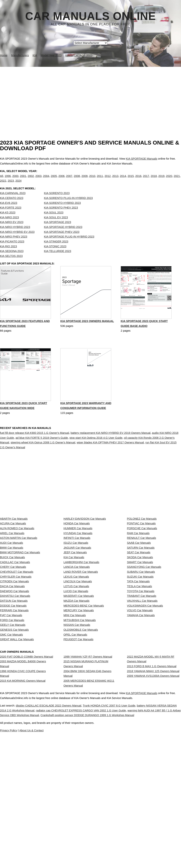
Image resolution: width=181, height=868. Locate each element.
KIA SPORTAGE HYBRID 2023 (63, 235)
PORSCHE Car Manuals (142, 569)
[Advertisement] (90, 95)
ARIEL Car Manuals (12, 577)
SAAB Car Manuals (139, 594)
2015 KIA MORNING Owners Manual (23, 819)
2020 (169, 180)
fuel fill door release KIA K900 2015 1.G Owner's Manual (35, 450)
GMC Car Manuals (11, 752)
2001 (23, 180)
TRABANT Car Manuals (142, 685)
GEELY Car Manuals (13, 735)
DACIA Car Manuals (12, 669)
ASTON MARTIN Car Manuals (19, 585)
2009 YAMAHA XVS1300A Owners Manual (153, 814)
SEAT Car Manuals (139, 610)
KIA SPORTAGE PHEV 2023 (62, 240)
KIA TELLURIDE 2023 (58, 259)
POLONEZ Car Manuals (142, 552)
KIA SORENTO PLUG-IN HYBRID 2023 (68, 206)
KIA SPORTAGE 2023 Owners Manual (87, 338)
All (2, 180)
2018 (154, 180)
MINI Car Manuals (75, 719)
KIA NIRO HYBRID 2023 (15, 235)
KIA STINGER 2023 (56, 249)
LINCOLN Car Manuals (78, 660)
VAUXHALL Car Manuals (142, 694)
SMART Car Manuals (140, 627)
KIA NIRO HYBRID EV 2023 (17, 240)
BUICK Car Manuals (12, 619)
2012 (108, 180)
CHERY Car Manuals (13, 635)
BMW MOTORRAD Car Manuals (20, 610)
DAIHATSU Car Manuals (15, 685)
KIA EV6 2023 (9, 211)
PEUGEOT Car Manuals (79, 760)
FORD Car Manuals (12, 727)
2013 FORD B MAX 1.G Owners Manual (152, 797)
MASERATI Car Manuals (79, 685)
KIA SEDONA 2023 (12, 259)
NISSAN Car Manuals (77, 735)
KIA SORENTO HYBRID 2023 (62, 211)
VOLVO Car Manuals (140, 710)
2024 (19, 185)
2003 (39, 180)
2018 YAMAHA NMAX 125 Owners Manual (153, 806)
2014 (123, 180)
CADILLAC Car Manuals (15, 627)
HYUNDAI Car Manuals (78, 577)
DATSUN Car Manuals (14, 694)
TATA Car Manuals (138, 660)
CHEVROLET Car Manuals (17, 644)
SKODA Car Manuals (140, 619)
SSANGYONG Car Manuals (144, 635)
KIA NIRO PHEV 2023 (14, 244)
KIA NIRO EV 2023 (12, 230)
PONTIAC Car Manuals (141, 560)
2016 (138, 180)
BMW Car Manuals (12, 602)
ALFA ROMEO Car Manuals (17, 569)
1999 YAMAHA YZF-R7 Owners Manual (88, 784)
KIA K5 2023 (8, 220)
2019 (161, 180)
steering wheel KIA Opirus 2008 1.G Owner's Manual (43, 459)
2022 (3, 185)
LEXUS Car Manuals (76, 652)
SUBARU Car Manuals (141, 644)
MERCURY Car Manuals (79, 710)
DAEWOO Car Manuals (15, 677)
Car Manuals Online (91, 16)
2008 (77, 180)
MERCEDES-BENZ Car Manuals (84, 702)
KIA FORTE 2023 (11, 215)
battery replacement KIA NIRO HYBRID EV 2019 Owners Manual (110, 450)
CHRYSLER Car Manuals (16, 652)
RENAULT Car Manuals (141, 585)
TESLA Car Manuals (139, 669)
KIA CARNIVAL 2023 (13, 201)
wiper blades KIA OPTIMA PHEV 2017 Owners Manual (110, 459)
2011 (100, 180)
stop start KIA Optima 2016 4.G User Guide (96, 455)
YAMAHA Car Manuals (141, 719)
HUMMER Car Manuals (78, 569)
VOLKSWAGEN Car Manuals (145, 702)
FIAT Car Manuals (11, 719)
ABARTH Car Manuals (14, 552)
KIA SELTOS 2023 (11, 264)
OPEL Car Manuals (75, 752)
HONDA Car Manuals (77, 560)
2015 (131, 180)
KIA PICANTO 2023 (12, 249)
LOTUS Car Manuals (76, 669)
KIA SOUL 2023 (54, 220)
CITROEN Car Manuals (14, 660)
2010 (92, 180)
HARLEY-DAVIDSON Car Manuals (85, 552)
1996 (8, 180)
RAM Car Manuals (138, 577)
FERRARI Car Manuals (14, 710)
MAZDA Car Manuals (77, 694)
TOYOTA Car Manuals (141, 677)
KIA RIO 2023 (8, 254)
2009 (85, 180)
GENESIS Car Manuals (14, 744)
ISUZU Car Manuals (76, 594)
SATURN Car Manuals (141, 602)
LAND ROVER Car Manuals (81, 644)
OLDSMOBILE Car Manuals (81, 744)
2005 (54, 180)
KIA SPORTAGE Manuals (142, 159)
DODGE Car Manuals (13, 702)
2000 (15, 180)
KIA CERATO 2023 (12, 206)
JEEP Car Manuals (75, 610)
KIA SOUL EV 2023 (56, 225)
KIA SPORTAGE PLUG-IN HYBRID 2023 (69, 244)
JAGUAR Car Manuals (77, 602)
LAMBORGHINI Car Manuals (81, 627)
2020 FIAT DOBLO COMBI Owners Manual (26, 784)
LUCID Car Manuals (76, 677)
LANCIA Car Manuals (77, 635)
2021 (177, 180)
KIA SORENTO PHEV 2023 (61, 215)
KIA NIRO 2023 (9, 225)
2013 (115, 180)
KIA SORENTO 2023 (57, 201)
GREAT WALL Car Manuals (17, 760)
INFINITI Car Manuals (77, 585)
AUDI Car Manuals (12, 594)
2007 (69, 180)
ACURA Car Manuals (13, 560)
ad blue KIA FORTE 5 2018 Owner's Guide (42, 455)
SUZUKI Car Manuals (140, 652)
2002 (31, 180)
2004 (46, 180)
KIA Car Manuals (74, 619)
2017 (146, 180)
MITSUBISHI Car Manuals (80, 727)
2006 (62, 180)
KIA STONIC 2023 (55, 254)
